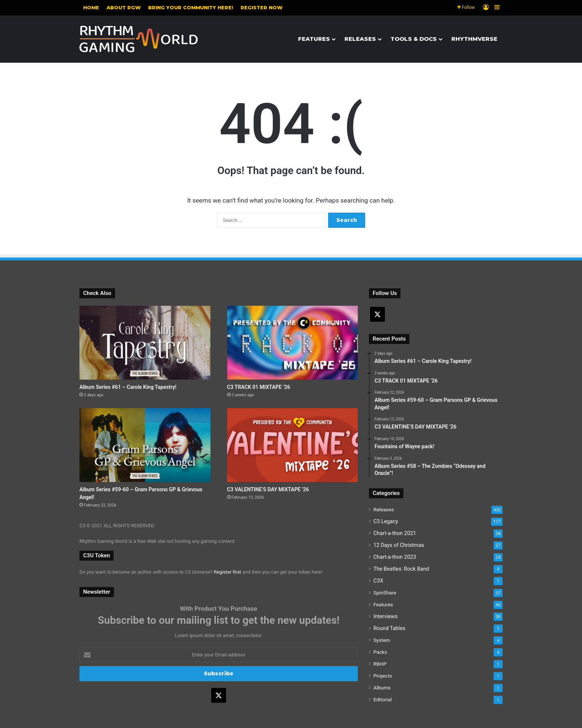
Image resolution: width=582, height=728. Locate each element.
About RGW (124, 7)
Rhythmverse (474, 39)
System (382, 640)
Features (314, 39)
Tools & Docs (414, 39)
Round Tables (389, 628)
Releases (360, 39)
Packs (380, 652)
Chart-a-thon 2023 (395, 557)
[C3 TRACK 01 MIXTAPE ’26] (293, 343)
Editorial (382, 699)
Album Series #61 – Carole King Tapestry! (128, 387)
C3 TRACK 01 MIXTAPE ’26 (259, 387)
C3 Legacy (386, 521)
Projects (383, 676)
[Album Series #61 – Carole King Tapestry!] (145, 343)
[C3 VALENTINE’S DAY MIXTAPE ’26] (293, 445)
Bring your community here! (191, 7)
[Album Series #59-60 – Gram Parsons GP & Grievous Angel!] (145, 445)
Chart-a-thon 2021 (395, 533)
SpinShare (385, 593)
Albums (382, 688)
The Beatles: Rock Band (401, 569)
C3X (378, 581)
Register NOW (261, 7)
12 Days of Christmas (399, 545)
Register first (227, 572)
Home (91, 7)
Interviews (385, 616)
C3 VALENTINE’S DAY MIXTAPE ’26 (268, 489)
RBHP (380, 664)
